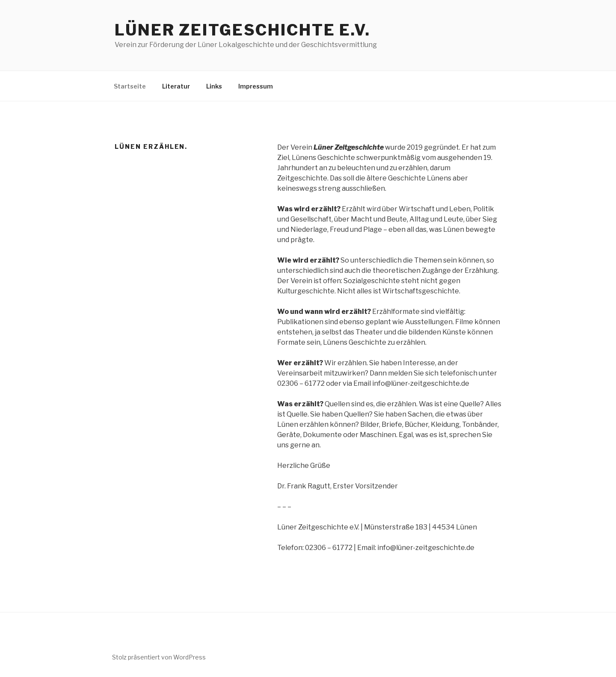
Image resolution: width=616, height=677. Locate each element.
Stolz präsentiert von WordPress (159, 657)
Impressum (256, 86)
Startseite (130, 86)
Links (214, 86)
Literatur (176, 86)
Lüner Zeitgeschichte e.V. (243, 30)
